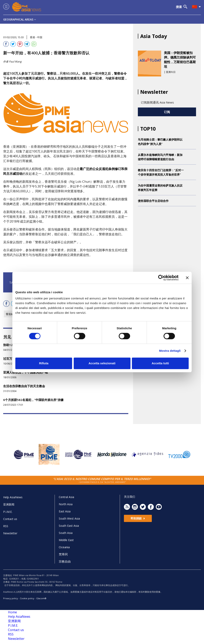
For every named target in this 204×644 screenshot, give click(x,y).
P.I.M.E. (8, 512)
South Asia (66, 533)
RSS (6, 526)
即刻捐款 (138, 518)
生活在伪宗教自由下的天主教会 (24, 386)
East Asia (65, 511)
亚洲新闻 (9, 504)
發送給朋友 (12, 314)
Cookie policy (27, 598)
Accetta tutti (160, 363)
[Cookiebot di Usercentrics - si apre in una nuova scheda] (161, 278)
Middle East (66, 540)
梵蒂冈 (63, 554)
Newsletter (10, 533)
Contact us (10, 519)
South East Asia (69, 526)
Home (12, 612)
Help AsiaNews (13, 497)
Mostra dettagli (170, 351)
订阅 (167, 112)
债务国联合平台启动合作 (153, 201)
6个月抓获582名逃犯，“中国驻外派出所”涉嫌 (33, 400)
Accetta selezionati (102, 363)
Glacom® (41, 598)
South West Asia (69, 518)
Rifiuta (44, 363)
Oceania (64, 547)
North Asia (66, 504)
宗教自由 (65, 561)
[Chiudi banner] (187, 278)
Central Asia (66, 497)
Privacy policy (11, 598)
